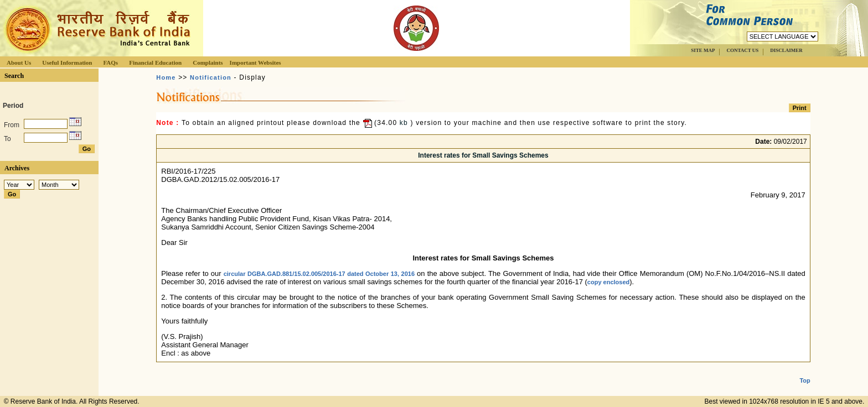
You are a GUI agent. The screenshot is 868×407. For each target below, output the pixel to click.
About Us (19, 62)
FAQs (110, 62)
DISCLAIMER (786, 50)
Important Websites (255, 62)
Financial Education (155, 62)
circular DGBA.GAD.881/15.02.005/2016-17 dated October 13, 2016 (319, 274)
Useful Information (67, 62)
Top (805, 372)
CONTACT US (742, 50)
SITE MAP (703, 50)
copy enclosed (608, 282)
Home (166, 77)
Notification (211, 77)
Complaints (208, 62)
